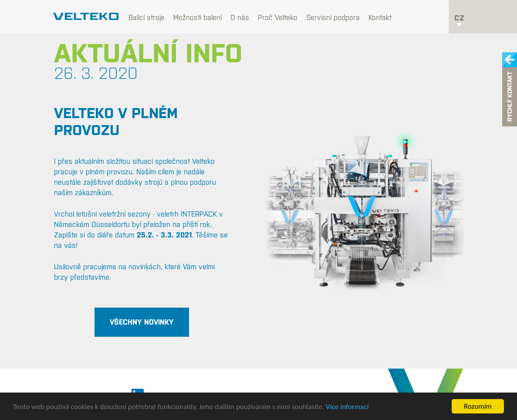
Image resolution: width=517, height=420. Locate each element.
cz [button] (459, 20)
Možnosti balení (198, 17)
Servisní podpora (333, 17)
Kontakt (380, 17)
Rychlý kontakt (510, 97)
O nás (240, 17)
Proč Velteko (278, 17)
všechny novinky (142, 322)
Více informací (347, 407)
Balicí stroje (147, 17)
